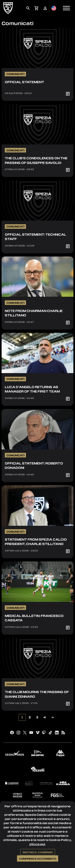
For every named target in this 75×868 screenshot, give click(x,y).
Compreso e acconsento (38, 859)
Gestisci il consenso (38, 852)
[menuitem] (28, 8)
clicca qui (37, 844)
